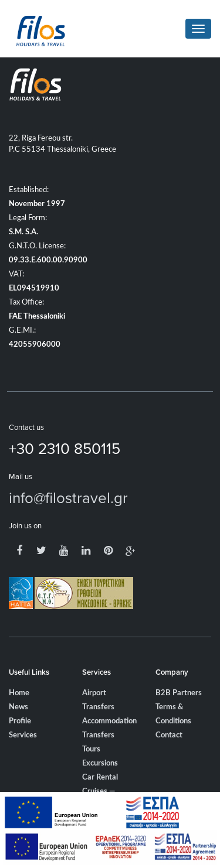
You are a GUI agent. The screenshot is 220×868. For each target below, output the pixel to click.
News (18, 707)
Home (19, 693)
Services (23, 735)
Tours (91, 749)
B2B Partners (179, 693)
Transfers (98, 735)
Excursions (100, 763)
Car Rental (100, 778)
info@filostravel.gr (68, 497)
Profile (20, 721)
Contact (169, 735)
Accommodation (109, 721)
